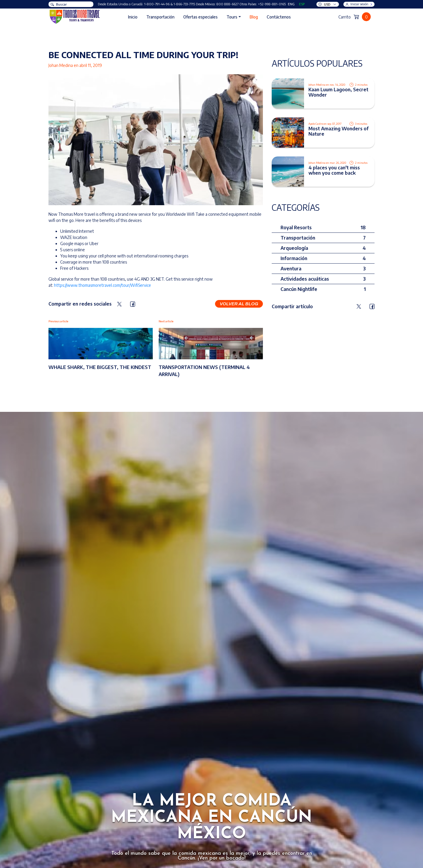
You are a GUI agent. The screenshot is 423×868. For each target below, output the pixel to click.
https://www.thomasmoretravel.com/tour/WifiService (103, 285)
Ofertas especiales (200, 17)
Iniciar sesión (359, 4)
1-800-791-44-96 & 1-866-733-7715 (170, 4)
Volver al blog (239, 304)
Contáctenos (279, 17)
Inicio (133, 17)
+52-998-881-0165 (272, 4)
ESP (302, 4)
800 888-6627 (228, 4)
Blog (254, 17)
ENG (291, 4)
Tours (232, 17)
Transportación (160, 17)
